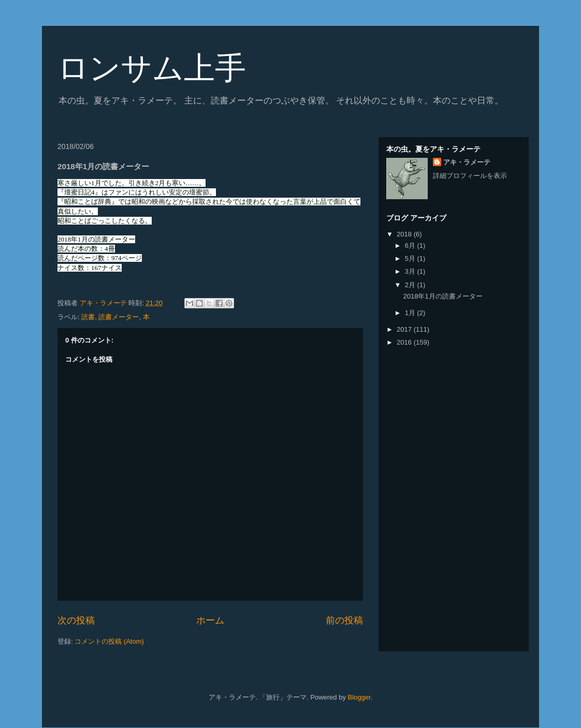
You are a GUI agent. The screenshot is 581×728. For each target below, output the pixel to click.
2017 (405, 329)
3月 (411, 271)
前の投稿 (344, 620)
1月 (411, 313)
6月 (411, 246)
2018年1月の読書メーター (442, 296)
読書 (88, 317)
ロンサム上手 (152, 68)
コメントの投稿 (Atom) (109, 641)
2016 (405, 342)
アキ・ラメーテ (467, 162)
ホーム (210, 620)
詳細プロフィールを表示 (470, 176)
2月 (411, 285)
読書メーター (119, 317)
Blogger (359, 697)
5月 (411, 258)
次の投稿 (76, 620)
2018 (405, 234)
